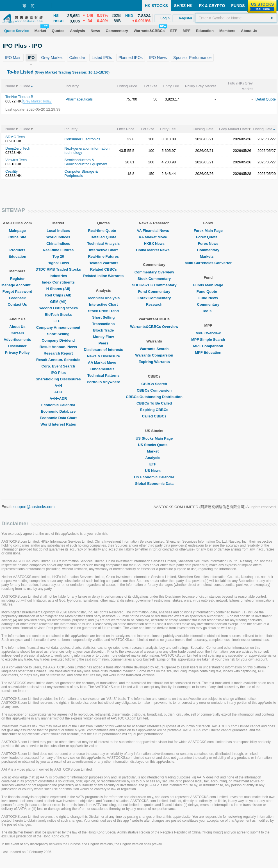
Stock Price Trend (103, 311)
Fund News (208, 298)
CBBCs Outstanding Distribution (154, 397)
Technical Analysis (104, 244)
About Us (17, 327)
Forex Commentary (154, 298)
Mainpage (17, 231)
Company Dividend (58, 340)
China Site (17, 237)
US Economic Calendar (154, 477)
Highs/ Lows (58, 263)
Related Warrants (103, 263)
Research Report (58, 353)
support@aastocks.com (34, 507)
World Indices (58, 237)
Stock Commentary (154, 279)
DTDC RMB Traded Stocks (58, 269)
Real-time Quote (104, 231)
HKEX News (154, 244)
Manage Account (17, 285)
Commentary (208, 250)
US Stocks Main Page (154, 438)
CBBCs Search (154, 384)
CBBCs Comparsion (154, 390)
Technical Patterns (103, 375)
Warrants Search (154, 349)
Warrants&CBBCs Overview (154, 327)
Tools (208, 311)
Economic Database (58, 411)
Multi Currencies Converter (208, 263)
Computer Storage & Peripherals (81, 173)
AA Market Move (103, 363)
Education (17, 256)
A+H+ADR (58, 398)
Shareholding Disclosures (58, 379)
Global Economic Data (154, 484)
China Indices (58, 244)
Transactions (103, 324)
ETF (58, 321)
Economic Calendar (58, 405)
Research (154, 304)
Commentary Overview (154, 272)
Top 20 (58, 256)
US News (154, 471)
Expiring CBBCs (154, 410)
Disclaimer (17, 346)
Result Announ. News (58, 347)
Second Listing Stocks (58, 308)
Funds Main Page (208, 285)
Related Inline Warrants (103, 276)
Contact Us (17, 304)
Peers (103, 343)
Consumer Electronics (82, 139)
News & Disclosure (103, 356)
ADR (58, 392)
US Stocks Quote (154, 445)
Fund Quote (208, 292)
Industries (58, 276)
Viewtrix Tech (16, 160)
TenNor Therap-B (19, 97)
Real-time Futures (58, 250)
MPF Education (208, 352)
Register (17, 279)
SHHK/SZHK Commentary (154, 285)
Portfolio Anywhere (103, 382)
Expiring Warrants (154, 362)
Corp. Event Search (58, 366)
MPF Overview (208, 333)
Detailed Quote (103, 237)
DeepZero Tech (18, 148)
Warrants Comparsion (154, 355)
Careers (17, 333)
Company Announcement (58, 327)
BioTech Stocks (58, 315)
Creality (12, 171)
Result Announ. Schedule (58, 360)
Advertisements (17, 340)
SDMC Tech (15, 137)
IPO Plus (58, 373)
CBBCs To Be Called (154, 403)
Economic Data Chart (58, 418)
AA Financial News (154, 231)
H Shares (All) (58, 289)
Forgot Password (17, 292)
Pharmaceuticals (79, 99)
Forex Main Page (208, 231)
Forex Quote (208, 237)
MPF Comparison (208, 346)
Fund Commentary (154, 292)
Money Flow (103, 337)
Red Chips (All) (58, 295)
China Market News (154, 250)
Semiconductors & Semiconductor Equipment (86, 162)
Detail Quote (266, 99)
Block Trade (103, 330)
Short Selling (58, 334)
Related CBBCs (103, 269)
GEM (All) (58, 302)
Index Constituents (58, 282)
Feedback (17, 298)
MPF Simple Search (208, 340)
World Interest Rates (58, 424)
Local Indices (58, 231)
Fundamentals (103, 369)
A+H (58, 386)
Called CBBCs (154, 416)
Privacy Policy (17, 352)
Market (154, 451)
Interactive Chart (103, 250)
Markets (208, 256)
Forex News (208, 244)
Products (17, 250)
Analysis (154, 458)
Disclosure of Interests (103, 350)
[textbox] (236, 18)
